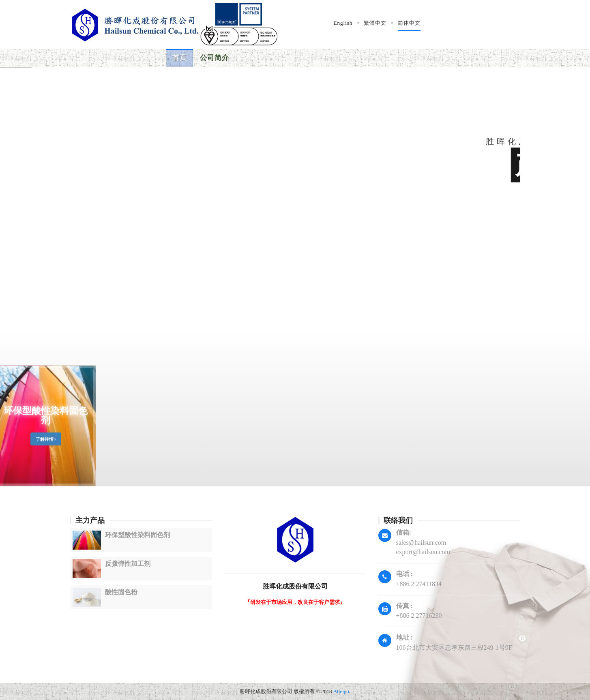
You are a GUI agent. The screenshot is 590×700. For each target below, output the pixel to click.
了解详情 (46, 479)
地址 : (404, 637)
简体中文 (521, 23)
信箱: (404, 532)
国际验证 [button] (299, 54)
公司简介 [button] (215, 58)
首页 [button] (180, 58)
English (456, 23)
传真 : (404, 606)
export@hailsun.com (423, 552)
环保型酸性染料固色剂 (46, 455)
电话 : (404, 574)
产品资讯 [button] (257, 57)
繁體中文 (487, 23)
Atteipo (341, 691)
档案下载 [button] (341, 42)
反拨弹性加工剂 (128, 564)
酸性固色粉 (121, 592)
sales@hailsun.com (421, 543)
